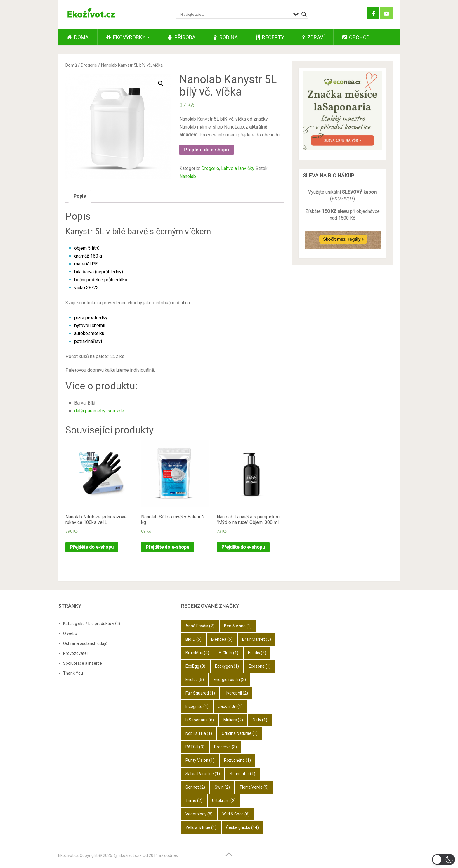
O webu (70, 633)
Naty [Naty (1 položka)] (260, 720)
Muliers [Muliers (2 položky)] (233, 720)
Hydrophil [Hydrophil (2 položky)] (236, 693)
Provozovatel (75, 653)
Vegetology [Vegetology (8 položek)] (199, 814)
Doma (78, 37)
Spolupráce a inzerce (83, 663)
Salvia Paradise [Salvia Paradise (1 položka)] (203, 774)
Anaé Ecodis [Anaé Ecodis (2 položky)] (200, 626)
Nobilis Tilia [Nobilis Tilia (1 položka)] (199, 733)
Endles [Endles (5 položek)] (195, 680)
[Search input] (235, 14)
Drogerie (89, 65)
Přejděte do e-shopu (207, 150)
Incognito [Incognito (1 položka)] (197, 706)
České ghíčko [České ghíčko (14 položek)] (242, 827)
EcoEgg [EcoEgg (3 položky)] (195, 666)
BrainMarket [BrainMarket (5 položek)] (257, 639)
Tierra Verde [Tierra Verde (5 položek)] (254, 787)
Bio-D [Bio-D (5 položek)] (194, 639)
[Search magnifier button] (304, 14)
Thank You (73, 673)
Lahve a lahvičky (238, 168)
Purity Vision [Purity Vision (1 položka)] (200, 760)
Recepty (270, 37)
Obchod (356, 37)
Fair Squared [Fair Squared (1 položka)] (200, 693)
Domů (71, 65)
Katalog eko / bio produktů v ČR (92, 624)
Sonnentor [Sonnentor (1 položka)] (242, 774)
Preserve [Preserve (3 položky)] (225, 747)
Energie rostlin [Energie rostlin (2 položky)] (230, 680)
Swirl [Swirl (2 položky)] (222, 787)
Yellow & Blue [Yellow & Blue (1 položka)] (201, 827)
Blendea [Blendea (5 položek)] (222, 639)
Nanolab (188, 176)
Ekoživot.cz (68, 855)
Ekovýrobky (126, 37)
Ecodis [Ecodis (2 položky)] (257, 653)
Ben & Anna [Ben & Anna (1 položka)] (238, 626)
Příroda (182, 37)
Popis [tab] (80, 196)
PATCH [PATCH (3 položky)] (195, 747)
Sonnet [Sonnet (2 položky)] (195, 787)
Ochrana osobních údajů (85, 643)
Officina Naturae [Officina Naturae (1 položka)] (240, 733)
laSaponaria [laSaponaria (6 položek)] (200, 720)
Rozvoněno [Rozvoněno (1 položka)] (237, 760)
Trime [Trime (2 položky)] (194, 801)
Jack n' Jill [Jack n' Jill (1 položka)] (230, 706)
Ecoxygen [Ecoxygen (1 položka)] (227, 666)
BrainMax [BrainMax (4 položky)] (197, 653)
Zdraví (313, 37)
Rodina (225, 37)
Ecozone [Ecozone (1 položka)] (260, 666)
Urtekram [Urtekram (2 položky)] (224, 801)
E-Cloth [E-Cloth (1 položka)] (229, 653)
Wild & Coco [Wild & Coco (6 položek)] (236, 814)
